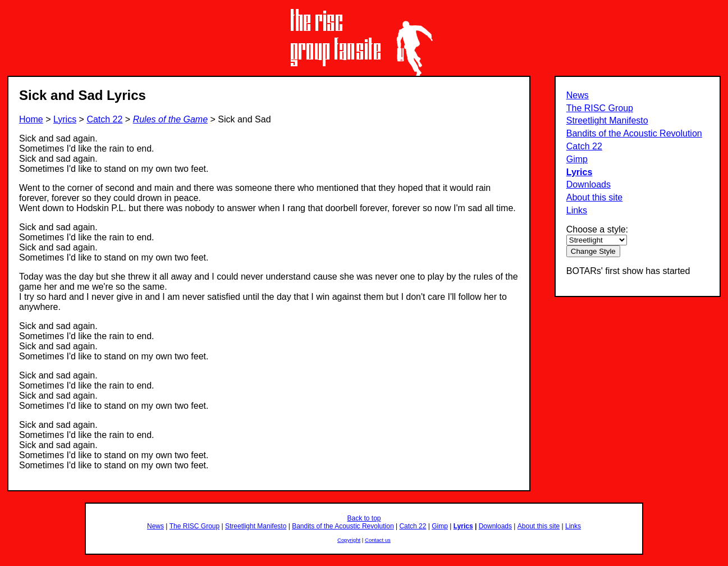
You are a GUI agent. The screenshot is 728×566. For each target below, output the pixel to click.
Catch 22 (584, 146)
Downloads (589, 184)
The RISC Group (600, 108)
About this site (595, 197)
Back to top (364, 518)
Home (31, 119)
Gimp (577, 159)
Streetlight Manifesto (607, 120)
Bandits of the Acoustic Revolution (634, 133)
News (578, 95)
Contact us (378, 540)
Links (577, 210)
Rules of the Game (170, 119)
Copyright (349, 540)
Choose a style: (597, 229)
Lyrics (580, 172)
